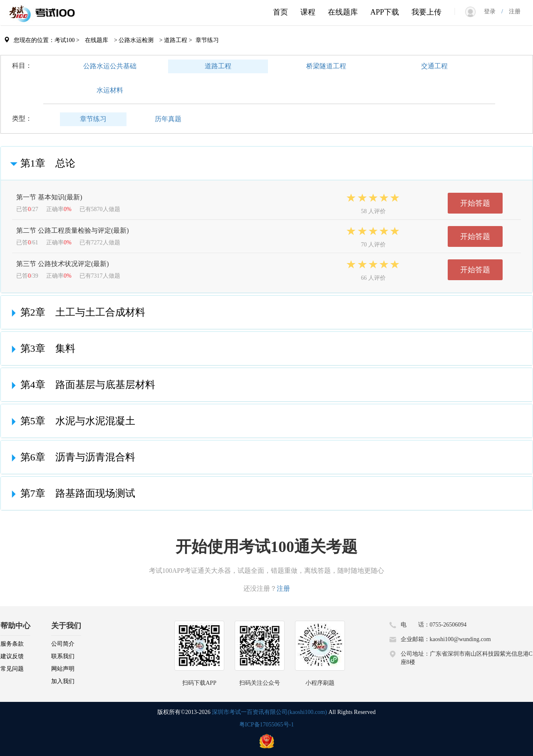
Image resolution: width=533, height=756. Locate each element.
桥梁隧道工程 (326, 66)
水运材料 (110, 90)
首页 (280, 12)
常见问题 (12, 669)
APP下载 (385, 12)
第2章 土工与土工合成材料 (76, 312)
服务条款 (12, 644)
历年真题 (168, 119)
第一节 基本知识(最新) (49, 197)
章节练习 (93, 119)
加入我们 (63, 681)
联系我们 (63, 656)
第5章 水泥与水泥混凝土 (71, 421)
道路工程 (218, 66)
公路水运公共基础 (110, 66)
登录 (493, 11)
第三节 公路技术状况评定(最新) (63, 264)
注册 (512, 11)
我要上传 (426, 12)
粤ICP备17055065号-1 (266, 725)
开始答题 (475, 203)
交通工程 (434, 66)
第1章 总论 (41, 163)
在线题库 (343, 12)
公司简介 (63, 644)
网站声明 (63, 669)
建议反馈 (12, 656)
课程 (308, 12)
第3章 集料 (41, 348)
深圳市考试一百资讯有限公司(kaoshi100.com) (269, 712)
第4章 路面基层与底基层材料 (81, 385)
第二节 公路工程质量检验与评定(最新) (73, 230)
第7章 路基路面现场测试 (71, 493)
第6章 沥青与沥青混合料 (71, 457)
